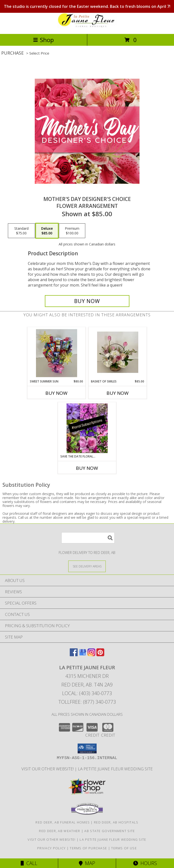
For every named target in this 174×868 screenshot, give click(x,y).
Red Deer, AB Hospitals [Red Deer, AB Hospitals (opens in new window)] (116, 822)
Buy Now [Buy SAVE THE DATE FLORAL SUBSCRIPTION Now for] (87, 468)
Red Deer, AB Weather (60, 831)
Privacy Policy (51, 848)
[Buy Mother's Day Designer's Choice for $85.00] (87, 301)
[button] (87, 748)
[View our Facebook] (74, 655)
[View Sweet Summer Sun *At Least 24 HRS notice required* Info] (57, 353)
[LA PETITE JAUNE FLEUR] (87, 27)
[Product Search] (88, 538)
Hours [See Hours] (145, 863)
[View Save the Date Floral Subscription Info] (87, 428)
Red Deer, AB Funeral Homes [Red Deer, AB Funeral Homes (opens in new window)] (63, 822)
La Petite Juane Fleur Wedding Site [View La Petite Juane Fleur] (115, 769)
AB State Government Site (110, 831)
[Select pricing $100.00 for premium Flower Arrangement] (72, 231)
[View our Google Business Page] (83, 655)
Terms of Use (124, 848)
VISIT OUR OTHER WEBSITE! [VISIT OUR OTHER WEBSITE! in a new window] (48, 769)
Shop (43, 40)
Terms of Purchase (88, 848)
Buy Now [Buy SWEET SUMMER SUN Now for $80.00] (56, 393)
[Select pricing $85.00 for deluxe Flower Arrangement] (47, 231)
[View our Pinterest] (100, 655)
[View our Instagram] (91, 655)
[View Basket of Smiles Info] (118, 353)
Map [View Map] (87, 863)
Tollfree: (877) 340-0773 (87, 702)
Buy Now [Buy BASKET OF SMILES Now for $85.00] (118, 393)
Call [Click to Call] (29, 863)
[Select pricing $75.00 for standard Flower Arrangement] (21, 231)
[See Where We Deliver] (87, 566)
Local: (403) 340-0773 (87, 693)
